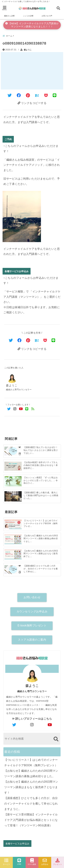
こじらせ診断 (28, 16)
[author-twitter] (14, 725)
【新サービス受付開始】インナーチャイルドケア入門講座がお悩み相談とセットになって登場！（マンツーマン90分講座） (31, 820)
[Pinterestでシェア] (28, 95)
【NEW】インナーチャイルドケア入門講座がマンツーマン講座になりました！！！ (32, 25)
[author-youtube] (50, 725)
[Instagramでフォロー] (15, 409)
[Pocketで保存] (45, 340)
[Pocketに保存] (46, 95)
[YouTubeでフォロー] (21, 409)
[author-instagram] (32, 725)
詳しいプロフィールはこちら (32, 719)
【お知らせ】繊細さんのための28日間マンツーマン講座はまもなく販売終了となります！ (31, 787)
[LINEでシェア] (55, 95)
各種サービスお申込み (17, 271)
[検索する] (56, 739)
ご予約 (8, 139)
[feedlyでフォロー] (33, 409)
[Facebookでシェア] (19, 95)
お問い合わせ (32, 597)
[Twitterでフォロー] (9, 409)
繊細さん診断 (9, 16)
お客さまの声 (47, 16)
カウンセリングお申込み (32, 611)
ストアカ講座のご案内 (32, 640)
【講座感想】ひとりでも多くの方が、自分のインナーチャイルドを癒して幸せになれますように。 (31, 804)
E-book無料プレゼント (32, 625)
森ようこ (28, 50)
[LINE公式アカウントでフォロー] (27, 409)
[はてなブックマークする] (37, 95)
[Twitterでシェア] (10, 95)
